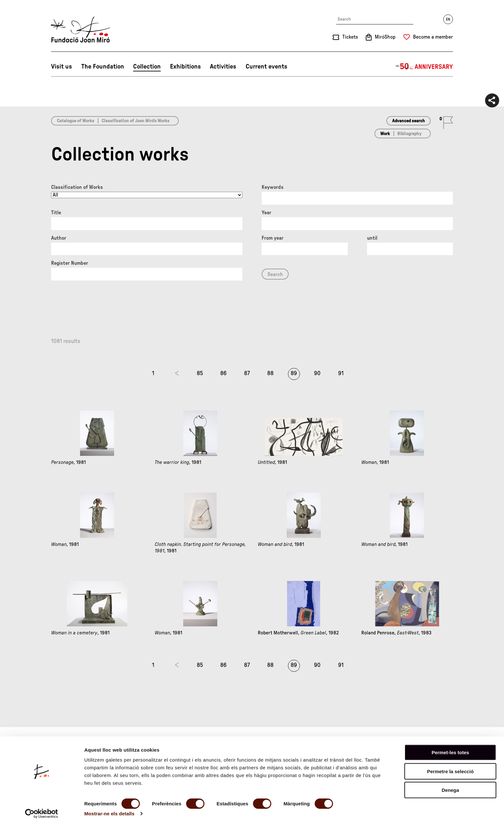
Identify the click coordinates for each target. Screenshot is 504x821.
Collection (147, 67)
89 (294, 374)
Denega (450, 785)
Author (59, 238)
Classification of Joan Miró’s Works (135, 121)
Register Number (70, 263)
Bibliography (409, 134)
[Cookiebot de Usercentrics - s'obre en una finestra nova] (42, 808)
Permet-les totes (450, 747)
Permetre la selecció (450, 766)
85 (200, 374)
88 (270, 374)
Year (266, 213)
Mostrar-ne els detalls (109, 808)
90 (317, 374)
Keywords (273, 187)
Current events (266, 67)
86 (223, 374)
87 (247, 374)
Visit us (62, 67)
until (372, 238)
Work (385, 134)
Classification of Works (77, 187)
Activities (223, 67)
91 (341, 374)
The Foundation (103, 67)
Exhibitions (185, 67)
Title (56, 213)
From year (273, 238)
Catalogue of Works (76, 121)
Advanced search (409, 121)
